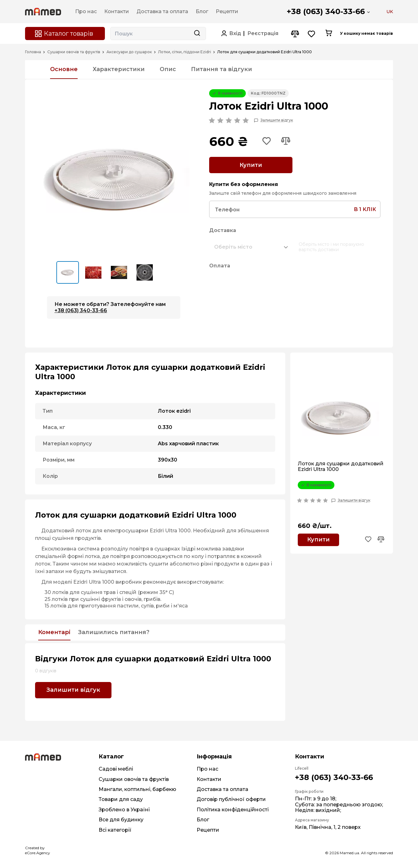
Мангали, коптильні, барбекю (137, 789)
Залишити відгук (277, 120)
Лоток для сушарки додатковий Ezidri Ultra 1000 (341, 467)
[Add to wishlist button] (267, 142)
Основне (64, 69)
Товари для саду (121, 799)
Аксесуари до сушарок (129, 52)
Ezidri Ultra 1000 (170, 531)
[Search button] (197, 34)
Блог (203, 820)
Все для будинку (121, 820)
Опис (168, 69)
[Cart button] (329, 34)
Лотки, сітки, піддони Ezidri (185, 52)
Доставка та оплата (222, 789)
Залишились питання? (114, 633)
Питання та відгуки (222, 69)
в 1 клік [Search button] (365, 209)
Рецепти (208, 830)
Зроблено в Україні (124, 810)
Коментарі (54, 633)
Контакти (209, 779)
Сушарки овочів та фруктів (74, 52)
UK (390, 12)
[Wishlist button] (312, 34)
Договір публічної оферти (231, 799)
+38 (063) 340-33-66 (326, 11)
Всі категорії (115, 830)
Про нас (207, 769)
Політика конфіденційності (233, 810)
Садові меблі (116, 769)
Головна (33, 52)
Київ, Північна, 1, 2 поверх (328, 827)
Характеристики (119, 69)
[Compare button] (295, 34)
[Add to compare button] (286, 142)
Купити (251, 165)
